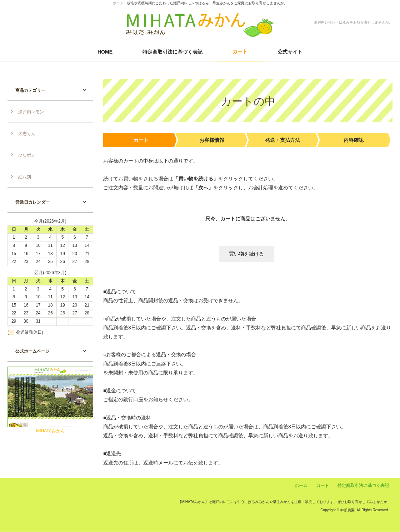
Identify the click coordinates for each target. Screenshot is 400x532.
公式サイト (290, 52)
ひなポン (27, 155)
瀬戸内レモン (31, 112)
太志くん (27, 134)
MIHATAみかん (50, 431)
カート (240, 51)
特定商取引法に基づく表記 (172, 52)
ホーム (301, 486)
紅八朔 (25, 177)
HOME (105, 52)
